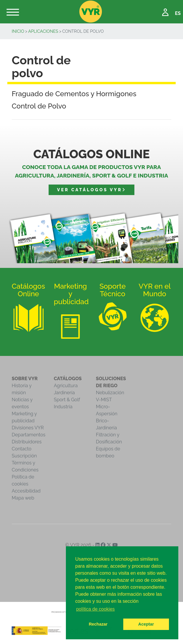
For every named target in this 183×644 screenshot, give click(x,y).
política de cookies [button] (95, 609)
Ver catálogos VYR (91, 190)
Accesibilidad (26, 491)
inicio (18, 31)
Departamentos (29, 435)
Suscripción (24, 456)
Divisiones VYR (28, 428)
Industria (63, 407)
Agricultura (66, 386)
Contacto (22, 449)
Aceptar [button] (146, 624)
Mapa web (23, 498)
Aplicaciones (43, 31)
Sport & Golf (67, 400)
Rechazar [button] (98, 624)
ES (178, 13)
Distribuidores (27, 442)
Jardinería (64, 393)
